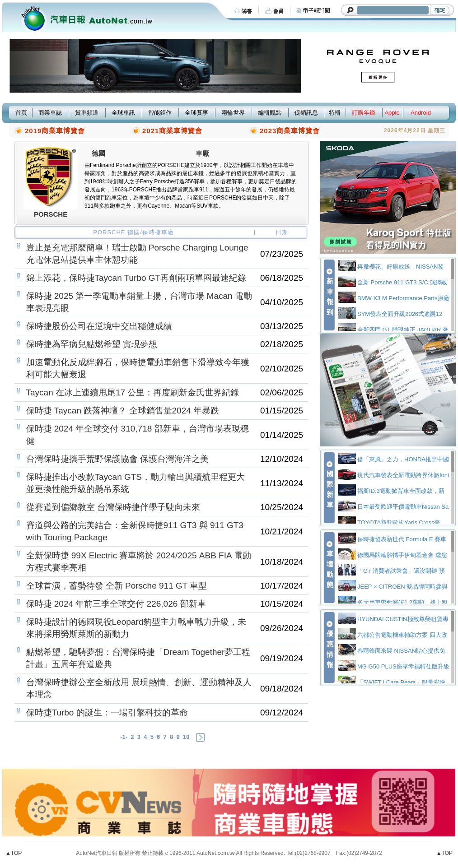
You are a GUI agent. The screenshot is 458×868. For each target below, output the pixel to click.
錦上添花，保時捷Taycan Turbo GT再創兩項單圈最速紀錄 (136, 278)
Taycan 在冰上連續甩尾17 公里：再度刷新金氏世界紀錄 (133, 392)
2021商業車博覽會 (172, 131)
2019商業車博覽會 (55, 131)
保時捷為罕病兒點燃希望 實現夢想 (92, 344)
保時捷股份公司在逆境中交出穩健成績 (99, 326)
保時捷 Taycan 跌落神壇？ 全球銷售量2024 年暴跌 (123, 411)
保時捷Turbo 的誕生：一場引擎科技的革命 (107, 713)
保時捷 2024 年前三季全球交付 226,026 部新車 (116, 604)
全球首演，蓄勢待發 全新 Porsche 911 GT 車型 (117, 586)
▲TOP (14, 853)
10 (186, 737)
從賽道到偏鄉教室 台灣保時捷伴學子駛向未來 (113, 507)
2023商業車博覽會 (290, 131)
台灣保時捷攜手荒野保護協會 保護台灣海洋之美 (117, 459)
